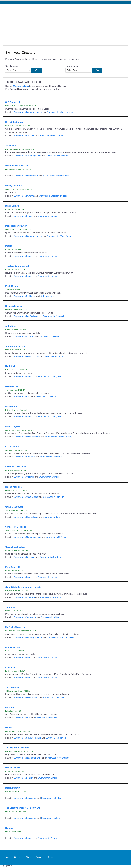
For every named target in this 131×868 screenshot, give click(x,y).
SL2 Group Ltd (13, 102)
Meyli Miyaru (12, 286)
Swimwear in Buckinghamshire (28, 112)
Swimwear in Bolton (50, 818)
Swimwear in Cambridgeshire (27, 156)
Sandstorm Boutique (16, 527)
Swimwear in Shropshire (25, 617)
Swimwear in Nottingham (58, 758)
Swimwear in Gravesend (47, 396)
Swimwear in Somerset (24, 457)
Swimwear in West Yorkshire (27, 356)
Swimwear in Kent (22, 396)
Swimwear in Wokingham (52, 136)
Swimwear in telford (50, 617)
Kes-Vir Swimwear (14, 122)
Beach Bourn (12, 386)
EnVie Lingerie (13, 427)
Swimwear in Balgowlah (46, 718)
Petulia (9, 728)
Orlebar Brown (13, 647)
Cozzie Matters (13, 447)
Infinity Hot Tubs (13, 186)
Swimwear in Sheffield (56, 738)
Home (7, 857)
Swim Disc (10, 326)
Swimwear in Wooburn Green (61, 637)
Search (18, 857)
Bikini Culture (12, 206)
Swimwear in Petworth (54, 497)
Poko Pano (11, 667)
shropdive (10, 607)
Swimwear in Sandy (52, 517)
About (28, 857)
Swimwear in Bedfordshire (26, 316)
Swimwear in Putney (48, 838)
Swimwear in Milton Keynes (60, 112)
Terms (51, 857)
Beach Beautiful (13, 788)
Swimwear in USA (22, 718)
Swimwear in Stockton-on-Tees (53, 196)
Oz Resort (10, 708)
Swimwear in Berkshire (24, 136)
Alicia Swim (11, 146)
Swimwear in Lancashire (25, 798)
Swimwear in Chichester (54, 698)
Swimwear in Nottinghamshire (28, 758)
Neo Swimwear (13, 768)
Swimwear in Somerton (51, 457)
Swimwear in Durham (24, 196)
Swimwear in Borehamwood (56, 176)
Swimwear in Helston (49, 336)
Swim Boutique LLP (15, 346)
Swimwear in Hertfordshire (26, 176)
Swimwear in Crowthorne (51, 557)
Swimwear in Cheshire (24, 597)
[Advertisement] (65, 24)
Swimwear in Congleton (50, 597)
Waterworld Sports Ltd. (17, 166)
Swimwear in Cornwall (24, 336)
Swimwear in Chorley (51, 798)
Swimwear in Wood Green (59, 236)
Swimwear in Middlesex (25, 296)
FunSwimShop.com (15, 627)
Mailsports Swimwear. (16, 226)
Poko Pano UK (12, 567)
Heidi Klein (11, 366)
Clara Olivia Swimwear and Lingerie (23, 587)
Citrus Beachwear (14, 507)
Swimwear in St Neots (56, 537)
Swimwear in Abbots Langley (58, 437)
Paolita (9, 246)
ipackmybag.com (14, 487)
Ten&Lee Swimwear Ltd (17, 266)
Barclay (9, 828)
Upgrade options (21, 86)
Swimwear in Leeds (54, 356)
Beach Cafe (11, 406)
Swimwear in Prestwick (54, 316)
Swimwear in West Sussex (26, 497)
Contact (39, 857)
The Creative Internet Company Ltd (23, 808)
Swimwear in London (23, 216)
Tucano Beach (12, 687)
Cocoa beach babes (15, 547)
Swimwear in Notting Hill (49, 377)
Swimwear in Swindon (49, 477)
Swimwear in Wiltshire (24, 477)
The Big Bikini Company (17, 748)
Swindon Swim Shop (16, 467)
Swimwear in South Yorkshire (27, 738)
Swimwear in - (47, 296)
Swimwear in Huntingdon (57, 156)
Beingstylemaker (14, 306)
